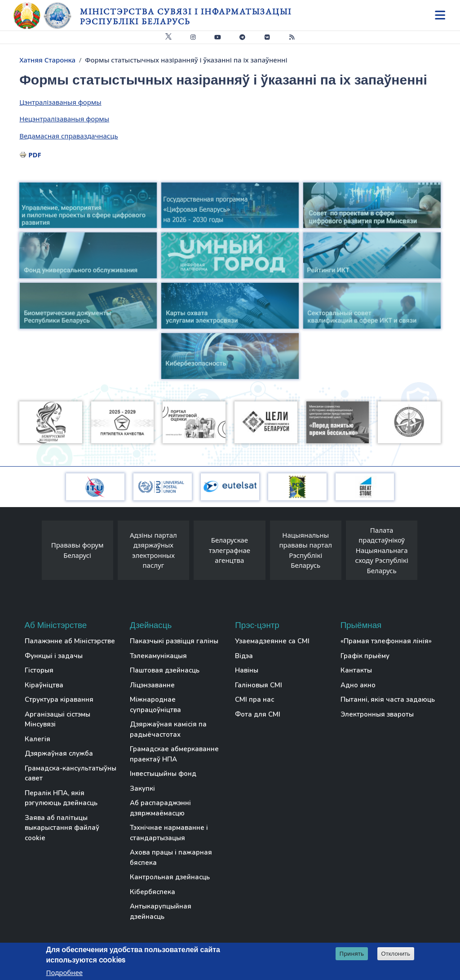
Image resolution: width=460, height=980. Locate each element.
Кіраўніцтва (44, 685)
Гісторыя (39, 670)
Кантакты (356, 670)
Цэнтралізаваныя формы (60, 102)
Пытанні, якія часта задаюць (388, 699)
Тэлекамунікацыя (158, 656)
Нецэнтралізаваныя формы (64, 119)
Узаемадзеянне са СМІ (272, 641)
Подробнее (64, 973)
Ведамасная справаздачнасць (69, 136)
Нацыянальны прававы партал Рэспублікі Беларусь (305, 550)
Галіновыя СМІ (259, 685)
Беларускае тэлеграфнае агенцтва (230, 550)
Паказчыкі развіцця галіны (174, 641)
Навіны (247, 670)
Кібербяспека (153, 892)
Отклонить (396, 954)
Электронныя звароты (377, 714)
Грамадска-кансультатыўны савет (71, 773)
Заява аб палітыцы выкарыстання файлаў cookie (62, 828)
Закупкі (142, 788)
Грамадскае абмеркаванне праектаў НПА (174, 754)
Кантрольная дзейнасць (170, 877)
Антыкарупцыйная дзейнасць (161, 911)
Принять (352, 954)
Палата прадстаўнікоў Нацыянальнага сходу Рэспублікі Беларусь (382, 550)
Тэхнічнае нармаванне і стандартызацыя (169, 833)
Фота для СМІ (258, 714)
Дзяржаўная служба (59, 753)
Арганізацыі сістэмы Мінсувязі (57, 719)
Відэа (244, 656)
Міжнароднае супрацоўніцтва (155, 705)
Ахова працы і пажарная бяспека (171, 857)
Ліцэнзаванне (152, 685)
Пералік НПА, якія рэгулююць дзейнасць (61, 798)
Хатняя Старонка (47, 60)
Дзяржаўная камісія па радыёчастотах (168, 729)
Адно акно (358, 685)
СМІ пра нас (254, 699)
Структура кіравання (59, 699)
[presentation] (33, 553)
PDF (35, 155)
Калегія (38, 739)
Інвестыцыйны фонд (163, 774)
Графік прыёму (365, 656)
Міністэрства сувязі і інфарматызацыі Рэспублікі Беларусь (186, 16)
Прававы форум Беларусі (77, 550)
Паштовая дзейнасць (165, 670)
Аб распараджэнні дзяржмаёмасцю (160, 808)
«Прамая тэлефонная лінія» (386, 641)
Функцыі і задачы (54, 656)
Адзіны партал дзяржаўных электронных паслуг (153, 550)
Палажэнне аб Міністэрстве (70, 641)
